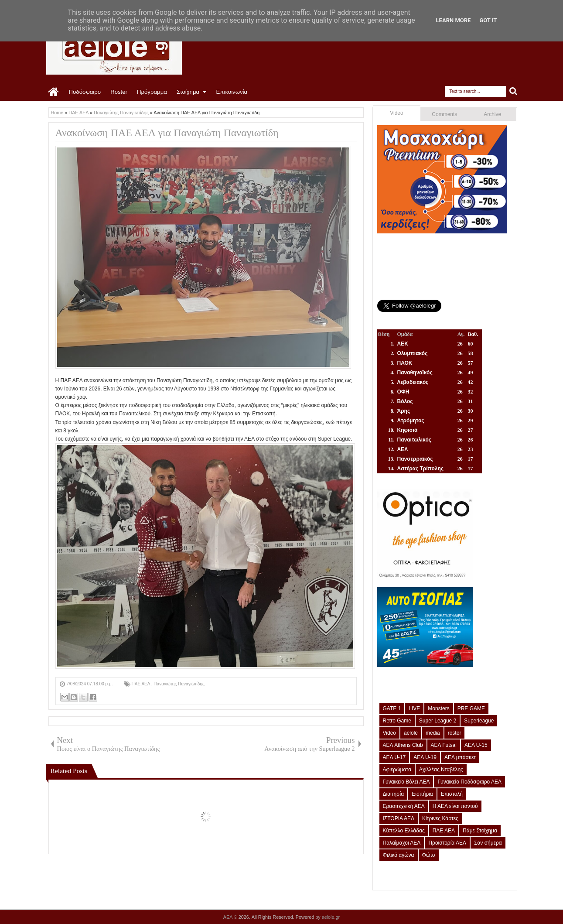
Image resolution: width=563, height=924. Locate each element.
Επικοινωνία (232, 92)
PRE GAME (471, 708)
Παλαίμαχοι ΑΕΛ (402, 843)
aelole (411, 733)
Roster (119, 92)
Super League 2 (438, 721)
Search (514, 91)
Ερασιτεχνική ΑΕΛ (404, 806)
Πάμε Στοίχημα (480, 831)
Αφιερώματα (397, 770)
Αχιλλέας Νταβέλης (441, 770)
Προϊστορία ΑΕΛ (447, 843)
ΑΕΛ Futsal (444, 745)
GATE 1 (392, 708)
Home (54, 92)
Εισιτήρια (422, 794)
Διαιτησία (394, 794)
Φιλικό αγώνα (399, 855)
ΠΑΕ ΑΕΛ (142, 684)
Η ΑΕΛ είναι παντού (455, 806)
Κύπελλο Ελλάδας (404, 831)
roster (455, 733)
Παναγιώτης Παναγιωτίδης (179, 684)
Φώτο (429, 855)
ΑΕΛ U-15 (476, 745)
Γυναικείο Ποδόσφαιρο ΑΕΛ (469, 782)
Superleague (479, 721)
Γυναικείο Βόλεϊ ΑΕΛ (406, 782)
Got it (488, 20)
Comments (444, 114)
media (433, 733)
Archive (492, 114)
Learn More (454, 20)
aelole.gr (331, 917)
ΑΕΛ (229, 917)
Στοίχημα (188, 92)
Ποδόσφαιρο (85, 92)
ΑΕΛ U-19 (425, 757)
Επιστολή (452, 794)
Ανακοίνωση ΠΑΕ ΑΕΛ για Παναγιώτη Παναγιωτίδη (167, 133)
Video (396, 113)
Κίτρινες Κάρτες (440, 818)
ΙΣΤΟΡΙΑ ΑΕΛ (399, 818)
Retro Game (397, 721)
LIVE (414, 708)
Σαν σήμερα (488, 843)
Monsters (438, 708)
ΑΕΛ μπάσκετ (460, 757)
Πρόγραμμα (152, 92)
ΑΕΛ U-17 (394, 757)
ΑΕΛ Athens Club (403, 745)
